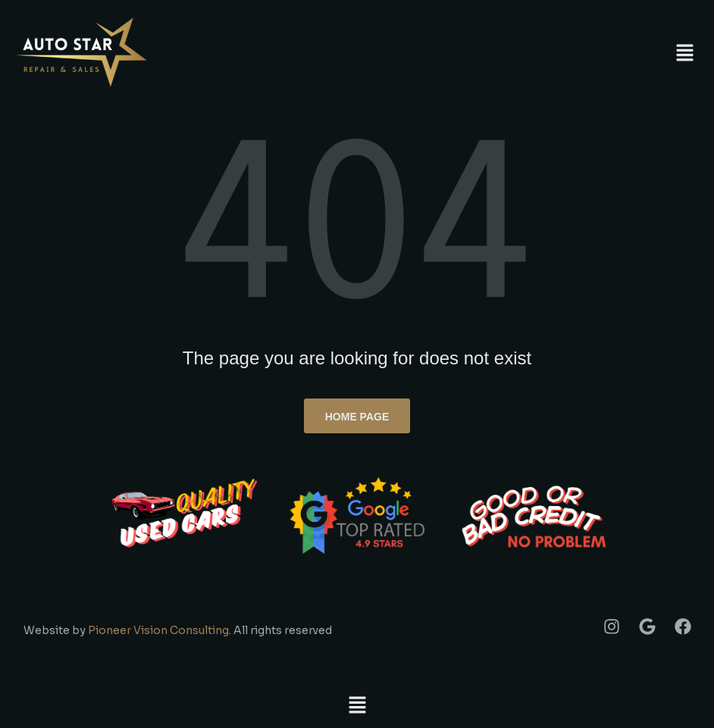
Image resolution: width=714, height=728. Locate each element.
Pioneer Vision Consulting (158, 630)
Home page (357, 417)
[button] (685, 53)
